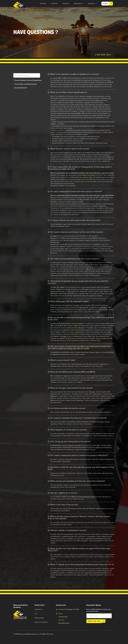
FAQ (36, 614)
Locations (54, 4)
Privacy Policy (39, 618)
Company (92, 4)
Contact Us (38, 609)
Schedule (66, 4)
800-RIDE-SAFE (64, 623)
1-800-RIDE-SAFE (103, 55)
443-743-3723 (63, 617)
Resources (79, 4)
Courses (43, 4)
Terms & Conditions (41, 622)
